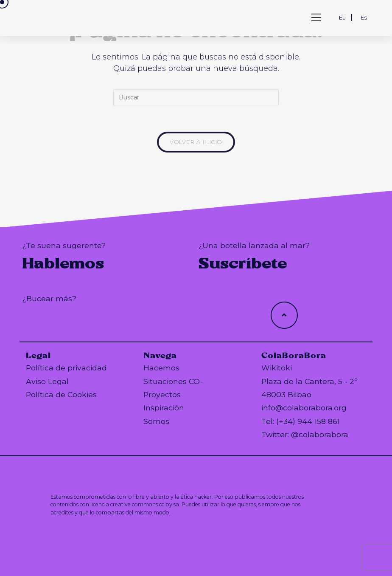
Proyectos (162, 394)
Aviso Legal (47, 381)
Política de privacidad (66, 368)
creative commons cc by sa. (145, 504)
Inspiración (164, 408)
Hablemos (63, 263)
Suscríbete (243, 263)
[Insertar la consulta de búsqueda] (196, 98)
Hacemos (161, 368)
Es (364, 17)
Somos (156, 421)
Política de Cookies (61, 394)
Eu (342, 17)
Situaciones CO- (173, 381)
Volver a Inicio (196, 142)
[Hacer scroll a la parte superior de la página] (284, 315)
